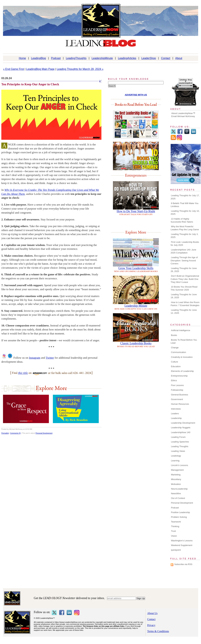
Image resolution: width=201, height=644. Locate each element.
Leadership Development (183, 423)
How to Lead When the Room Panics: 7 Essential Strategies (185, 304)
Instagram (35, 358)
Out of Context (178, 498)
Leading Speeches (180, 442)
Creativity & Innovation (182, 357)
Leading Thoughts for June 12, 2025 (184, 311)
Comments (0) (15, 433)
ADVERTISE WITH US (136, 95)
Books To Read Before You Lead (184, 341)
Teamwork (176, 522)
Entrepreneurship (179, 376)
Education (176, 366)
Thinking (175, 526)
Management (177, 470)
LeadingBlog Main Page (40, 69)
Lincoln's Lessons (179, 465)
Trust (173, 531)
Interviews (176, 409)
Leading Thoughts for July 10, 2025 (185, 212)
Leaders (175, 413)
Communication (178, 352)
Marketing (176, 475)
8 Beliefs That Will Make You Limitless (185, 205)
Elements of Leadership (182, 371)
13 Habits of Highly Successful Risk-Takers (182, 220)
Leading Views (178, 451)
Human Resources (180, 404)
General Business (180, 395)
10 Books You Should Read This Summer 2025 (184, 288)
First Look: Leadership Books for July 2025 (185, 244)
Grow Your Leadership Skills (136, 268)
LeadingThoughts (76, 58)
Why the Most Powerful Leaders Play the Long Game (185, 228)
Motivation (176, 484)
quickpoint (176, 550)
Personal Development (44, 433)
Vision (174, 536)
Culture (174, 362)
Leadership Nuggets (181, 428)
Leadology (176, 456)
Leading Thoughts (180, 446)
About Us (152, 613)
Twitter (50, 358)
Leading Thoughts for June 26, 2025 (184, 270)
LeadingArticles (127, 58)
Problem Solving (179, 517)
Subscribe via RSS (183, 564)
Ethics (174, 380)
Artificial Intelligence (181, 330)
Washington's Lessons (182, 541)
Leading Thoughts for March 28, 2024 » (80, 69)
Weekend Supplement (182, 545)
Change (175, 348)
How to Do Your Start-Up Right (136, 211)
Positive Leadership (180, 512)
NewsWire (176, 493)
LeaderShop (149, 58)
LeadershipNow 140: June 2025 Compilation (183, 251)
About (179, 58)
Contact (166, 58)
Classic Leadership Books (136, 343)
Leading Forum (178, 437)
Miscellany (176, 479)
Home (22, 58)
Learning (175, 461)
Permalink (5, 433)
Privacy (151, 625)
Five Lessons (177, 385)
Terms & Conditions (158, 631)
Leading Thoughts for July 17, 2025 (185, 197)
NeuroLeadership (179, 489)
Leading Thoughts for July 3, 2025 (184, 236)
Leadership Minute (136, 306)
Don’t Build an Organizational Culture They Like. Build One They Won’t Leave (185, 279)
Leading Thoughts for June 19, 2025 (184, 296)
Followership (177, 390)
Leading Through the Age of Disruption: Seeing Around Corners (184, 260)
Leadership (176, 418)
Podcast (56, 58)
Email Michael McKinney (183, 116)
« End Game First (14, 69)
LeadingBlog (38, 58)
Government (177, 399)
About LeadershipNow (182, 113)
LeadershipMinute (102, 58)
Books (174, 335)
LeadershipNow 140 (181, 432)
